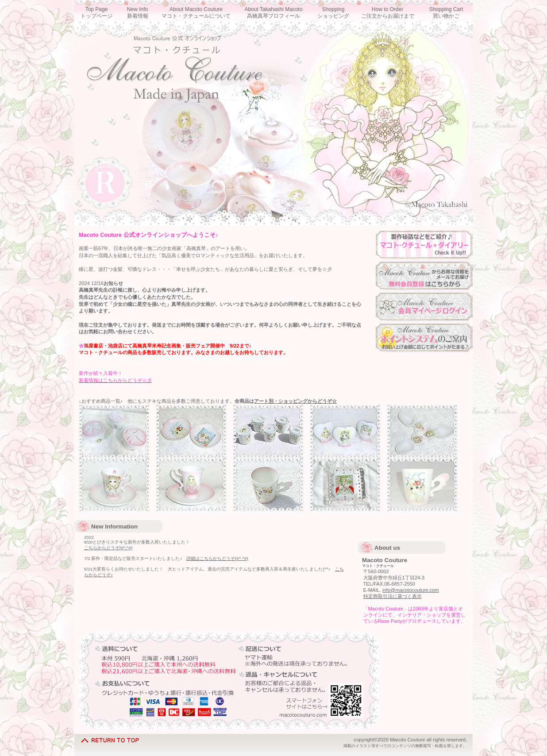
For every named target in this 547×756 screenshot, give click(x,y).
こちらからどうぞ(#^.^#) (108, 548)
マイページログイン (424, 307)
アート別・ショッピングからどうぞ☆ (295, 401)
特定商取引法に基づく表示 (393, 596)
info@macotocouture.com (411, 590)
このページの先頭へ (110, 738)
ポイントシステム (424, 337)
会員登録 (424, 276)
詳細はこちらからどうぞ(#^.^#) (217, 558)
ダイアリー (424, 245)
